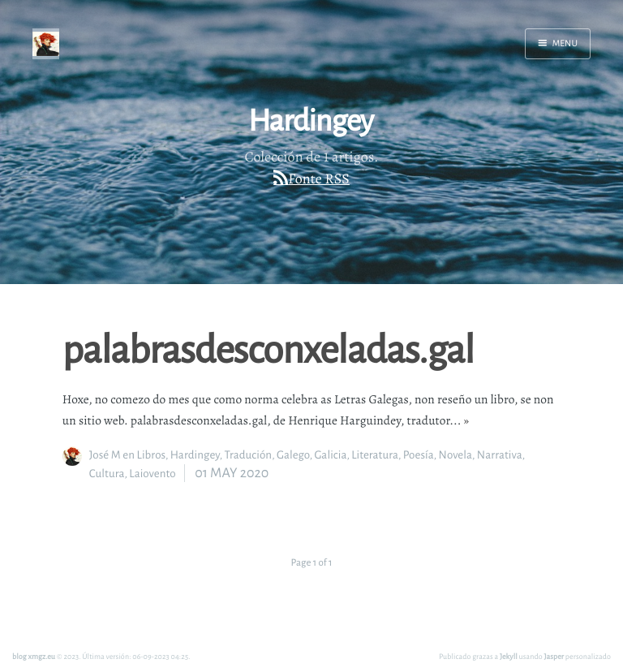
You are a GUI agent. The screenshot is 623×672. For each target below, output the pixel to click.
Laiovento (152, 474)
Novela (455, 455)
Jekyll (509, 656)
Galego (293, 455)
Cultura (107, 474)
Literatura (375, 455)
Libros (151, 455)
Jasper (554, 656)
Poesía (419, 455)
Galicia (330, 455)
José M (105, 455)
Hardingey (195, 455)
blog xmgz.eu (34, 656)
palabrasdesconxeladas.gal (268, 349)
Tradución (248, 455)
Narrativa (500, 455)
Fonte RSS (319, 179)
